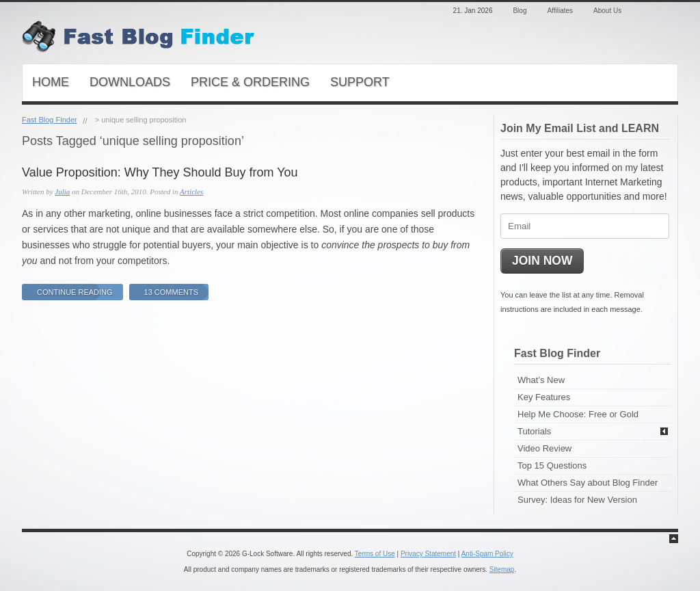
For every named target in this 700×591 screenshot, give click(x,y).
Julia (62, 192)
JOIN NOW (542, 261)
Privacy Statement (428, 554)
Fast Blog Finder (50, 120)
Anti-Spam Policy (487, 554)
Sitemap (502, 569)
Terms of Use (375, 554)
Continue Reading (75, 292)
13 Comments (171, 292)
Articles (191, 192)
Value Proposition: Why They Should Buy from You (160, 172)
